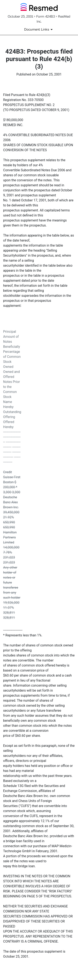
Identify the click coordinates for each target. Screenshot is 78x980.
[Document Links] (39, 29)
